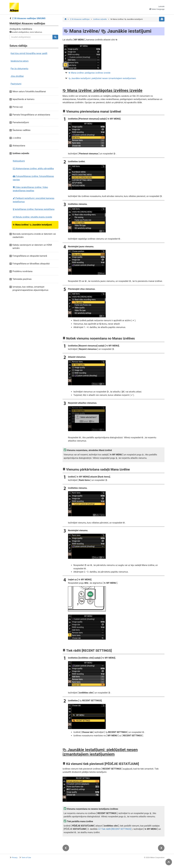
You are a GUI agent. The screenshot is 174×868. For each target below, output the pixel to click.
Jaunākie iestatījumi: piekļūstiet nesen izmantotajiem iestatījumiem (102, 78)
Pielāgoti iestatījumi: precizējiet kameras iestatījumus (34, 200)
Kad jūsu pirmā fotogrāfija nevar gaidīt (29, 53)
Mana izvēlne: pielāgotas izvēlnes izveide (89, 73)
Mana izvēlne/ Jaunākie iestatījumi (32, 225)
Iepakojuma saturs (20, 61)
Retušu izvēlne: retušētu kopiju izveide (32, 217)
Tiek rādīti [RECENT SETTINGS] (116, 829)
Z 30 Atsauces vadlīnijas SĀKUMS (29, 18)
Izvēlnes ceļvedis (100, 19)
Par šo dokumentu (19, 69)
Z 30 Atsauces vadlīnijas (80, 19)
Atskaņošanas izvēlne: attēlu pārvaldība (33, 169)
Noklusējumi (19, 161)
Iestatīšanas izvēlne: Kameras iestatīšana (34, 209)
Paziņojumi (16, 84)
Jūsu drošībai (17, 76)
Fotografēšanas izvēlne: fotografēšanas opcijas (33, 178)
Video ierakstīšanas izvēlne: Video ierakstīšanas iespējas (30, 189)
